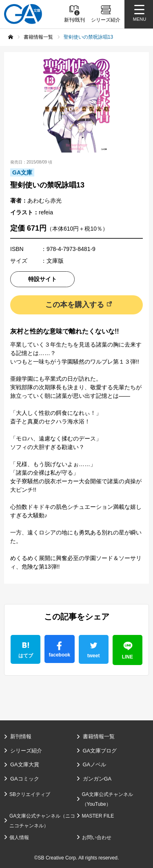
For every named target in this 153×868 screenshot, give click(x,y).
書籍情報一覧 (99, 736)
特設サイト (42, 279)
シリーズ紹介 (26, 751)
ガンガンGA (97, 779)
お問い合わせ (97, 837)
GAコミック (25, 779)
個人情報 (19, 837)
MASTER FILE (98, 816)
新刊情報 (21, 736)
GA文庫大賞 (25, 764)
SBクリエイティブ (30, 794)
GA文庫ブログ (100, 751)
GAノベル (95, 764)
